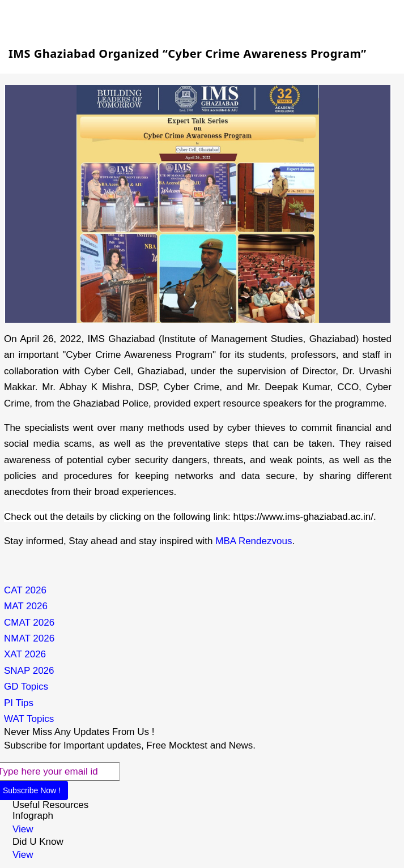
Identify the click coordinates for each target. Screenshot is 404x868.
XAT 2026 (25, 654)
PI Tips (19, 703)
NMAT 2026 (29, 638)
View (23, 829)
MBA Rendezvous (254, 541)
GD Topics (26, 687)
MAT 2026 (26, 606)
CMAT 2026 (29, 623)
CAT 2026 (25, 590)
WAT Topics (29, 719)
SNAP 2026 (29, 671)
